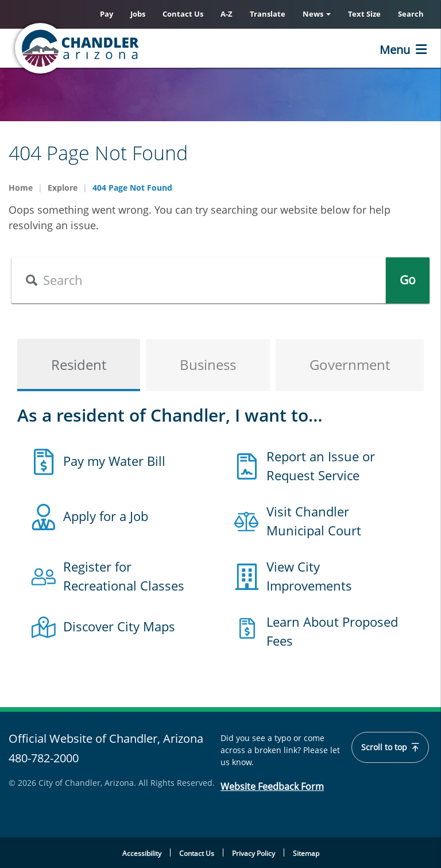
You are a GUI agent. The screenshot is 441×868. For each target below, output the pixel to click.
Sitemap (306, 853)
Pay (107, 14)
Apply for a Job (106, 516)
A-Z (227, 14)
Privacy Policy (254, 853)
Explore (63, 188)
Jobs (138, 14)
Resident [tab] (79, 364)
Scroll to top (391, 747)
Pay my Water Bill (114, 461)
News (317, 14)
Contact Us (183, 14)
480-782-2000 (44, 758)
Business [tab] (208, 364)
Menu (395, 50)
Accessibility (142, 853)
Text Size (364, 14)
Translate (268, 14)
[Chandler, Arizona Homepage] (123, 48)
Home (21, 188)
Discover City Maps (119, 626)
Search (411, 14)
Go (408, 280)
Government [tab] (350, 364)
